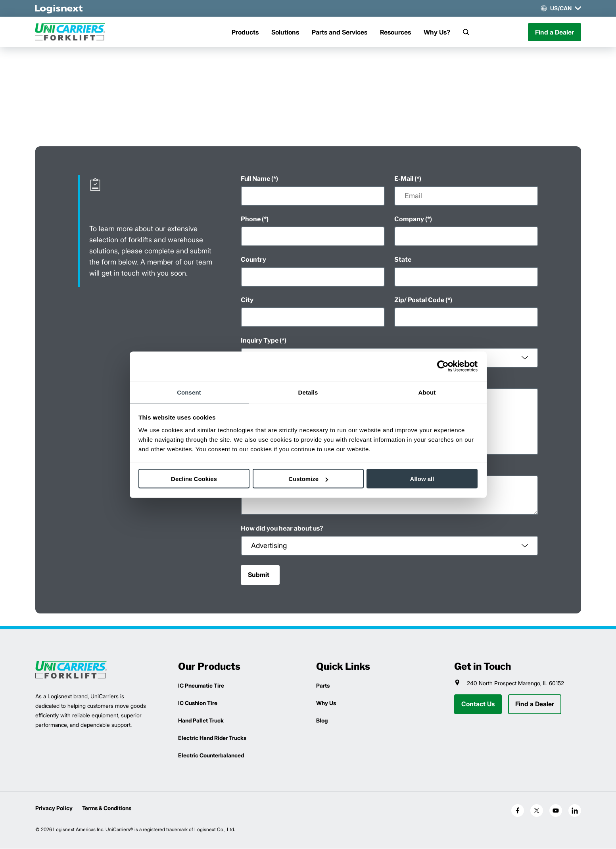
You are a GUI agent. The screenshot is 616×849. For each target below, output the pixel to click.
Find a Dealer (555, 32)
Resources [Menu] (395, 32)
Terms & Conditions (107, 808)
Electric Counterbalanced (211, 756)
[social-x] (537, 811)
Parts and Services (340, 32)
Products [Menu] (245, 32)
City (247, 300)
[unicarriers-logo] (71, 32)
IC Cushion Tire (198, 703)
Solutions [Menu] (285, 32)
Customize (308, 479)
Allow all (422, 479)
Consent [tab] (189, 392)
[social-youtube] (556, 811)
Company (409, 219)
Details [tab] (308, 392)
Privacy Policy (54, 808)
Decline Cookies (194, 479)
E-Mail (404, 179)
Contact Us (478, 705)
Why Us (326, 703)
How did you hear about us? (282, 529)
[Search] (466, 32)
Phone (251, 219)
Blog (322, 721)
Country (253, 260)
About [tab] (427, 392)
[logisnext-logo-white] (59, 8)
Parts (323, 686)
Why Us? (437, 32)
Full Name (255, 179)
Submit (259, 575)
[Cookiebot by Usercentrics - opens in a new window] (443, 366)
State (403, 260)
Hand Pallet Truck (201, 721)
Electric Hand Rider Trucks (212, 738)
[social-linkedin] (575, 811)
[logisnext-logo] (71, 670)
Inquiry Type (260, 341)
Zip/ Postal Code (419, 300)
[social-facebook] (518, 811)
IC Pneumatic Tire (201, 686)
